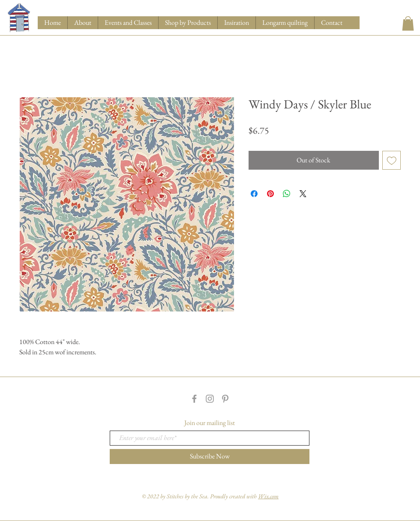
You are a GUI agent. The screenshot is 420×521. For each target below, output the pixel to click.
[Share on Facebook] (254, 194)
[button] (188, 23)
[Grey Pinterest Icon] (225, 399)
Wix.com (268, 496)
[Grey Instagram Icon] (210, 399)
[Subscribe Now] (210, 457)
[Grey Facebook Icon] (194, 399)
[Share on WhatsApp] (287, 194)
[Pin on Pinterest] (270, 194)
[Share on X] (303, 194)
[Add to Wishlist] (392, 160)
